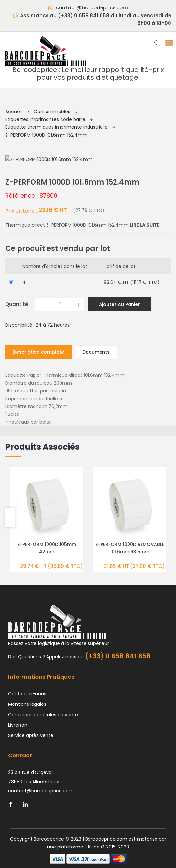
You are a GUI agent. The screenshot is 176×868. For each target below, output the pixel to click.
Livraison (18, 725)
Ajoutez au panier (119, 304)
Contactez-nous (27, 693)
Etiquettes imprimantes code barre (49, 119)
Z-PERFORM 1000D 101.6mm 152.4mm (46, 135)
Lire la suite (145, 225)
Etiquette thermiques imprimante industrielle (60, 127)
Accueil (17, 112)
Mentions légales (27, 704)
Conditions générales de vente (43, 714)
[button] (168, 43)
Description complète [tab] (38, 352)
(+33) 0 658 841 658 (118, 656)
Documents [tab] (96, 352)
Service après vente (31, 735)
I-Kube (92, 847)
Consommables (56, 112)
